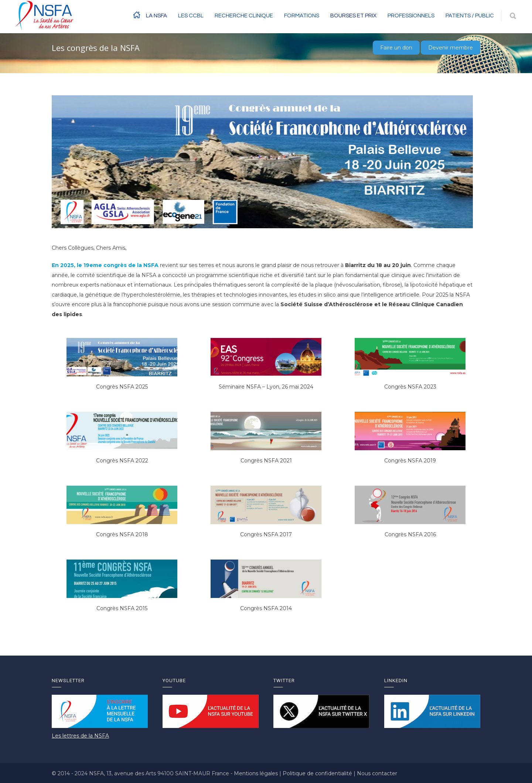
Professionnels (411, 16)
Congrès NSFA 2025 (122, 387)
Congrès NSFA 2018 (122, 534)
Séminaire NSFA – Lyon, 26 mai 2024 (266, 387)
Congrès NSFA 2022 (122, 461)
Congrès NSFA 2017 (266, 534)
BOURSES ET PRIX (353, 16)
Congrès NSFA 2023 (410, 387)
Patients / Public (470, 16)
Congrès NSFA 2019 (410, 461)
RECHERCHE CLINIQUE (244, 16)
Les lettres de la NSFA (80, 736)
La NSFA (156, 16)
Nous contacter (377, 773)
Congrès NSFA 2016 (410, 534)
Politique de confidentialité (318, 773)
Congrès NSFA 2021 (266, 461)
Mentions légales (257, 773)
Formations (302, 16)
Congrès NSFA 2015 (122, 608)
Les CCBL (191, 16)
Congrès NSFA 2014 (266, 608)
